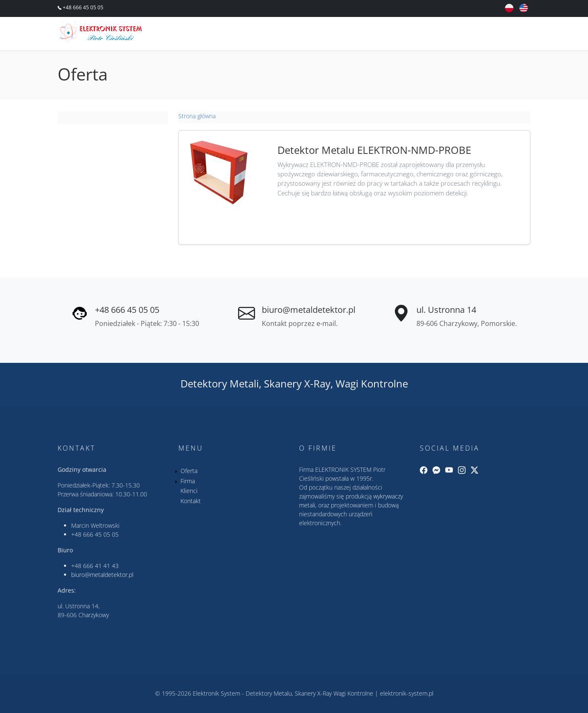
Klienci (459, 35)
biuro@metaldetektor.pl (309, 310)
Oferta (378, 35)
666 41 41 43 (101, 566)
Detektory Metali (220, 383)
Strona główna (197, 116)
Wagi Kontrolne (372, 383)
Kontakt (506, 35)
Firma (419, 35)
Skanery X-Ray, (298, 383)
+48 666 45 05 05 (82, 7)
